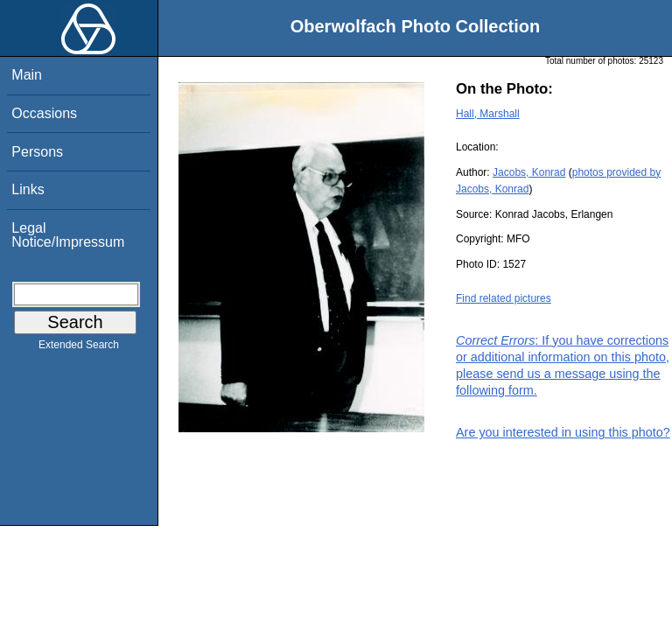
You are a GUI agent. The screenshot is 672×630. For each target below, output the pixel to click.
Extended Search (79, 348)
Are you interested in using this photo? (563, 432)
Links (28, 189)
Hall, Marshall (488, 114)
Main (27, 75)
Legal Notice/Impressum (68, 235)
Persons (37, 152)
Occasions (44, 113)
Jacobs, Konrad (529, 172)
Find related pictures (504, 298)
